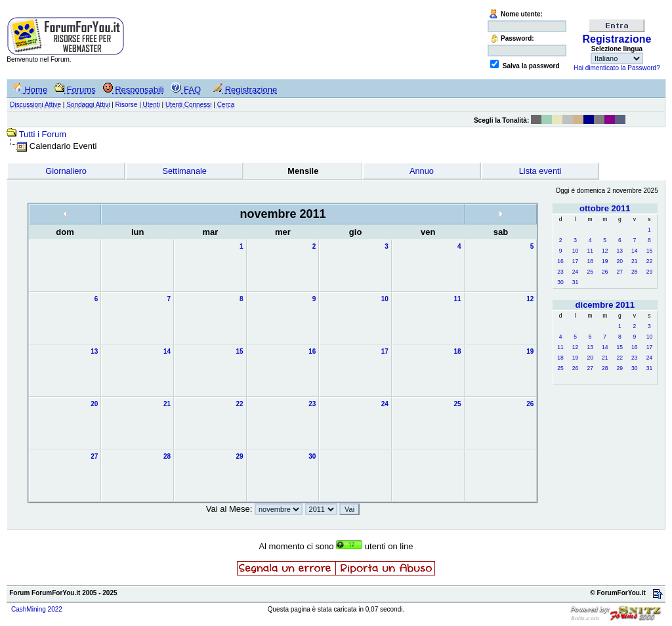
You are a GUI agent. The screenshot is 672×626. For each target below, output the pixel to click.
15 (649, 251)
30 (560, 282)
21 (634, 261)
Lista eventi (540, 171)
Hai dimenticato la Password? (617, 68)
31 (575, 282)
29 (649, 272)
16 (560, 261)
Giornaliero (66, 171)
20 (620, 261)
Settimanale (184, 171)
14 (634, 251)
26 (605, 272)
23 (560, 272)
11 (590, 251)
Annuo (422, 171)
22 (649, 261)
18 (590, 261)
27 (620, 272)
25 (590, 272)
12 (605, 251)
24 (575, 272)
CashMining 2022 (37, 609)
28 (634, 272)
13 (620, 251)
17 (575, 261)
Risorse (127, 105)
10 (575, 251)
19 (605, 261)
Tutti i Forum (43, 134)
